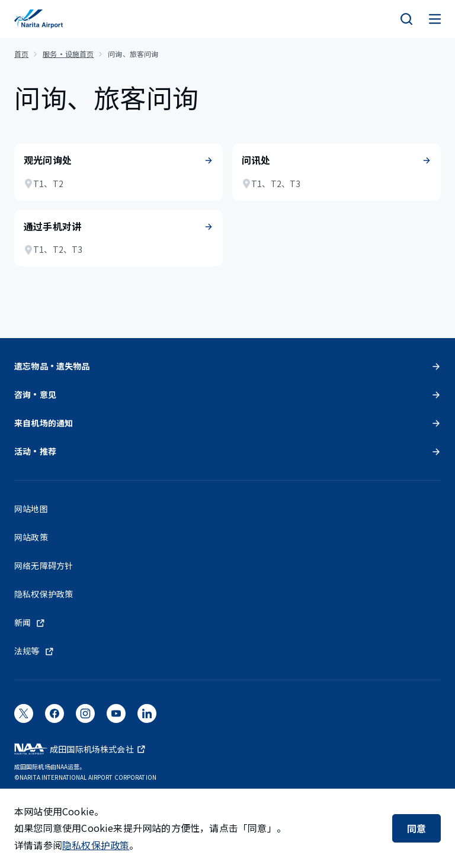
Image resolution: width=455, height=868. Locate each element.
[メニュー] (435, 19)
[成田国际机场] (39, 19)
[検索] (406, 19)
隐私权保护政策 (96, 845)
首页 (21, 54)
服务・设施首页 (68, 54)
